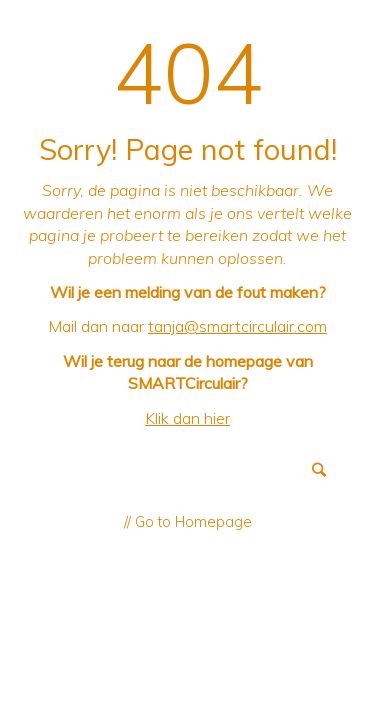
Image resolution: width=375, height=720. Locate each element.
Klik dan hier (187, 418)
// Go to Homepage (188, 522)
